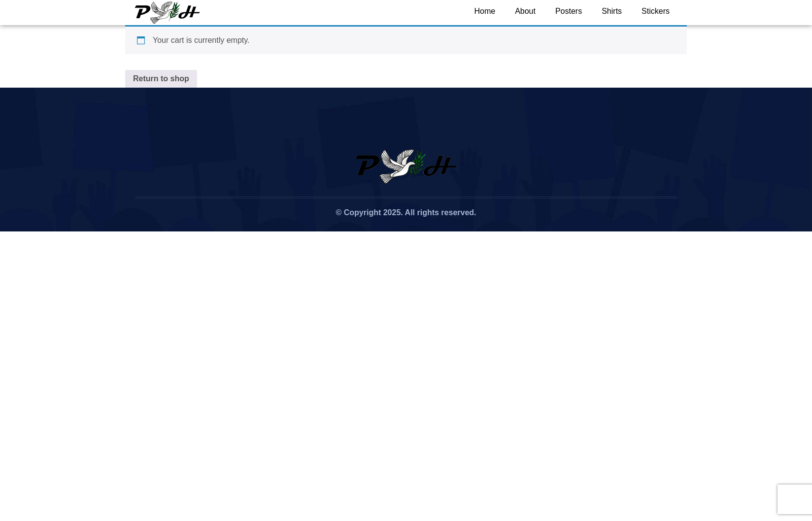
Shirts (612, 11)
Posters (569, 11)
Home (485, 11)
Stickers (656, 11)
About (525, 11)
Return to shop (161, 79)
